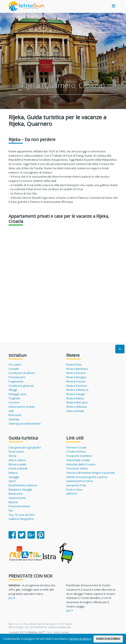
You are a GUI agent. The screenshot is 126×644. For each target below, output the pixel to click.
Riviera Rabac (75, 398)
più (12, 598)
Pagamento (16, 381)
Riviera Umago (76, 394)
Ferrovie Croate (76, 447)
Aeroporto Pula (76, 485)
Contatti (14, 369)
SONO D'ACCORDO (108, 639)
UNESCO (72, 494)
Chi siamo (15, 365)
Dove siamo (16, 451)
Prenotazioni (17, 377)
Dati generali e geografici (25, 447)
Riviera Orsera (76, 381)
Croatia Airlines (76, 451)
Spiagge (14, 477)
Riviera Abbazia (76, 407)
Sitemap (14, 419)
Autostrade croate (78, 460)
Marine (13, 502)
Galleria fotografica (21, 519)
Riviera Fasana (76, 373)
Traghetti (14, 398)
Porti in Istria (74, 490)
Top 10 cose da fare (22, 515)
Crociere (14, 402)
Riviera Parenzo (77, 386)
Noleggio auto (18, 394)
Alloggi (13, 390)
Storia (12, 456)
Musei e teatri (17, 464)
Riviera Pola (74, 365)
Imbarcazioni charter (22, 407)
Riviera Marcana (77, 402)
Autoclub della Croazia (81, 464)
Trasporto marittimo (79, 456)
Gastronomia (17, 498)
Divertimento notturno (23, 485)
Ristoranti (15, 415)
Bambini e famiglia (20, 490)
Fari (11, 510)
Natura (13, 473)
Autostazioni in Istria (79, 481)
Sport (12, 481)
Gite (11, 411)
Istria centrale (75, 411)
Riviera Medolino (77, 369)
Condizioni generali (21, 386)
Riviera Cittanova (77, 390)
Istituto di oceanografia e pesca (87, 477)
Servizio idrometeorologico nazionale (91, 473)
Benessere (16, 494)
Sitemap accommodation (25, 423)
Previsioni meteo (19, 506)
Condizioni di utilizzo (22, 373)
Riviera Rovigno (76, 377)
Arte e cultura (17, 460)
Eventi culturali (18, 468)
